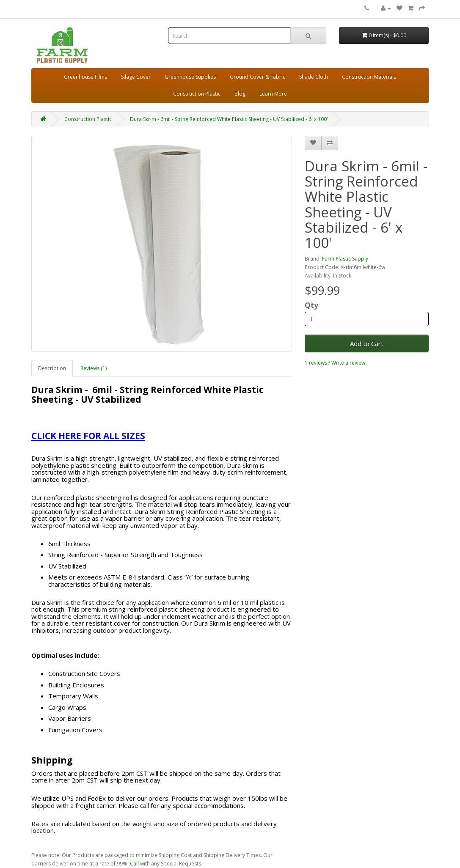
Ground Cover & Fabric (258, 77)
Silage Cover (136, 77)
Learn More (273, 94)
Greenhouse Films (85, 77)
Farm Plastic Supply (345, 259)
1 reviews (316, 363)
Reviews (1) (94, 368)
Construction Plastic (197, 94)
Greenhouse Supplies (190, 77)
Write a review (348, 363)
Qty (311, 305)
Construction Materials (369, 77)
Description (52, 368)
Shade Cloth (314, 77)
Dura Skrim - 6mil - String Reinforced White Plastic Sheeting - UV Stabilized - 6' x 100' (229, 119)
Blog (240, 94)
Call (134, 864)
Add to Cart (367, 343)
